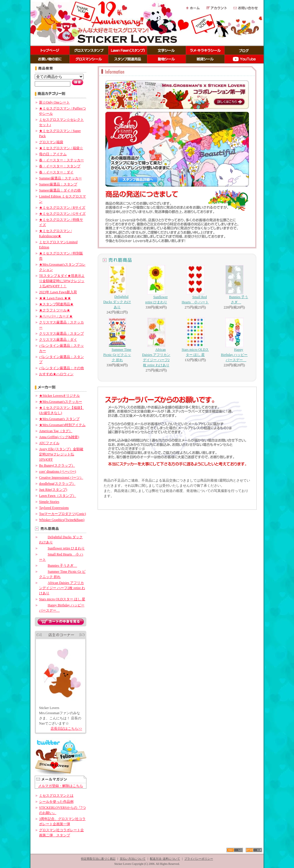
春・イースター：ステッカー (61, 160)
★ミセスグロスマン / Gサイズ (62, 214)
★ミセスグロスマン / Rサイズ (62, 208)
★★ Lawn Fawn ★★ (55, 298)
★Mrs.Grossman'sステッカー (61, 402)
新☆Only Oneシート (54, 102)
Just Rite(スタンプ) (53, 490)
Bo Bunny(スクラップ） (57, 465)
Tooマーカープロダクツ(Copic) (62, 514)
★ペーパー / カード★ (56, 316)
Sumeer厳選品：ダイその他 (60, 190)
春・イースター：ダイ (56, 172)
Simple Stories (49, 502)
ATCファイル (49, 443)
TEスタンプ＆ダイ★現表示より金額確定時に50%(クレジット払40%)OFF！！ (62, 281)
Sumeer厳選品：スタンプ (58, 184)
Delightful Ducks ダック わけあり (117, 287)
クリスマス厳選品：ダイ (58, 340)
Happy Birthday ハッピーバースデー (234, 340)
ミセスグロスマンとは (56, 796)
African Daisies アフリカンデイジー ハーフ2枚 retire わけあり (62, 588)
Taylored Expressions (54, 508)
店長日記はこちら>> (66, 729)
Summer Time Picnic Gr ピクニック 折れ (117, 340)
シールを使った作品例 (56, 802)
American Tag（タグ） (56, 431)
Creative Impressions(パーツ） (61, 478)
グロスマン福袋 (51, 142)
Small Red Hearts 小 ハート (195, 285)
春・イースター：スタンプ (60, 166)
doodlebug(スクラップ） (57, 484)
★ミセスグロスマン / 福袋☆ (61, 148)
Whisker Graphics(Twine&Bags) (62, 520)
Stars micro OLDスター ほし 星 (62, 599)
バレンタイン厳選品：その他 (61, 368)
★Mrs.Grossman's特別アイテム (62, 425)
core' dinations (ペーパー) (58, 472)
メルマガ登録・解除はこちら (61, 786)
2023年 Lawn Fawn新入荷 (58, 292)
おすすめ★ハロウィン (56, 374)
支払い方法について (133, 859)
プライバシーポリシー (199, 859)
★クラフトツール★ (55, 310)
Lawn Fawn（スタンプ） (58, 496)
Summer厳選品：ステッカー (60, 178)
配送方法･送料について (165, 859)
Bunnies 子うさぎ (58, 566)
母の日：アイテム (53, 154)
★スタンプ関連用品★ (56, 304)
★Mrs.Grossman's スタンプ (59, 419)
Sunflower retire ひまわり (62, 548)
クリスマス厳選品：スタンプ (61, 334)
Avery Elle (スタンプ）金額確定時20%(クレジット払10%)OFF (61, 454)
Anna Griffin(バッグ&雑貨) (59, 437)
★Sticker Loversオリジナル (59, 396)
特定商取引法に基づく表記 (98, 859)
